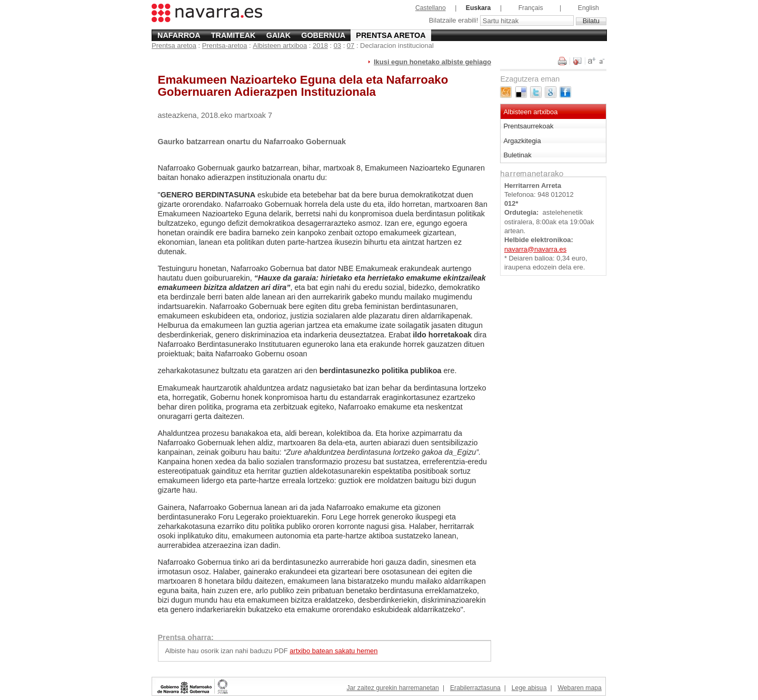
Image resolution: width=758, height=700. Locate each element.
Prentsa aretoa (391, 35)
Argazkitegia (522, 141)
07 (351, 46)
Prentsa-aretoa (225, 46)
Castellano (431, 8)
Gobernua (323, 35)
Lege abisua (529, 688)
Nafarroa (179, 35)
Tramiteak (233, 35)
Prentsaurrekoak (528, 126)
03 (337, 46)
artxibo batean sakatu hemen (333, 651)
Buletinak (517, 155)
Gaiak (278, 35)
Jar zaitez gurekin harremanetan (392, 688)
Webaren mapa (579, 688)
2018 (320, 46)
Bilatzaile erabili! (455, 21)
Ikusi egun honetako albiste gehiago (432, 62)
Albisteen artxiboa (280, 46)
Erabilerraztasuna (475, 688)
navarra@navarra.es (535, 249)
